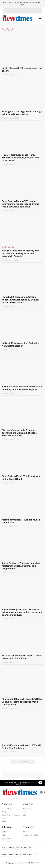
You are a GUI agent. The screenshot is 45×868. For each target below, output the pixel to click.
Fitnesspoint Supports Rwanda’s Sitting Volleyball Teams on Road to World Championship (22, 702)
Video (4, 854)
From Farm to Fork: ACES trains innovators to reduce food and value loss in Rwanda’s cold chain (20, 204)
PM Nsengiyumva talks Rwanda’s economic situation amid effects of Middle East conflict (20, 433)
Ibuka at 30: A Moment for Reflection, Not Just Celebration (21, 344)
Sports (19, 847)
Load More (23, 761)
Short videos (8, 247)
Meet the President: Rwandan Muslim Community (21, 521)
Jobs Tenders (7, 838)
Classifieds (6, 841)
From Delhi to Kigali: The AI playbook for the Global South (21, 478)
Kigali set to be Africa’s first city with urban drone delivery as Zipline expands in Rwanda (20, 253)
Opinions (26, 832)
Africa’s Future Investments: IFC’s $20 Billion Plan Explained (22, 747)
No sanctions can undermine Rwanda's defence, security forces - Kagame (22, 388)
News (4, 847)
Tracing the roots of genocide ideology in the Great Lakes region (22, 113)
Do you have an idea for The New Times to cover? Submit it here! (20, 783)
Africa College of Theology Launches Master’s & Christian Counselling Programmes (21, 566)
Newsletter (27, 808)
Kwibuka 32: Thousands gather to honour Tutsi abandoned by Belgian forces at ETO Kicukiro (20, 300)
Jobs (24, 815)
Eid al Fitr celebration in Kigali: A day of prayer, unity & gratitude (22, 657)
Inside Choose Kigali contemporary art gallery (22, 69)
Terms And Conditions (10, 815)
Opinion (11, 847)
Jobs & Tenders (14, 854)
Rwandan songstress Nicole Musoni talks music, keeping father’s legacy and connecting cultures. (22, 612)
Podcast (33, 854)
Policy (4, 812)
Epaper (25, 854)
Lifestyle (27, 847)
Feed (4, 821)
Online (4, 832)
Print (24, 812)
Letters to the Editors (31, 835)
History (5, 818)
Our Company (7, 808)
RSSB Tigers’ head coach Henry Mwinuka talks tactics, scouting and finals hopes (20, 158)
